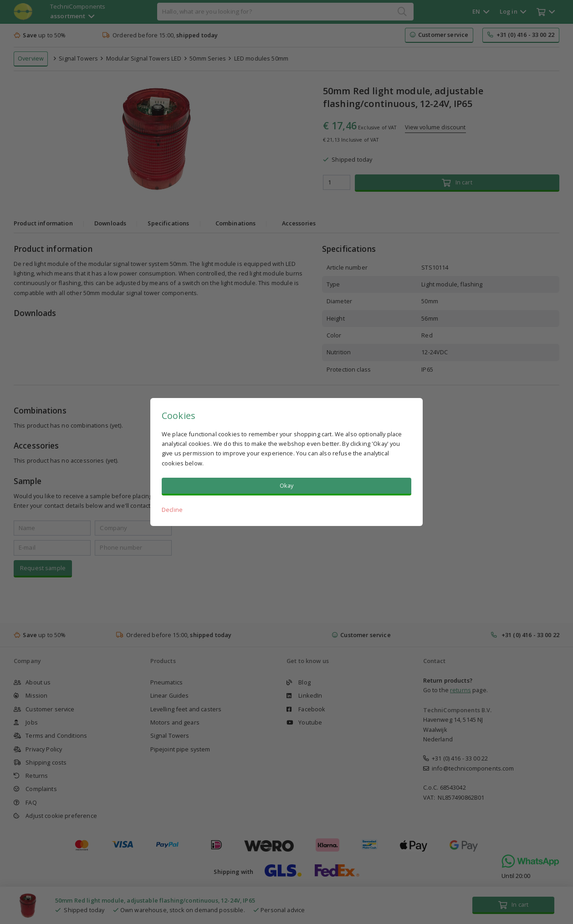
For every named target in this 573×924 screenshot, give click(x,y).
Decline (172, 510)
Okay (287, 485)
